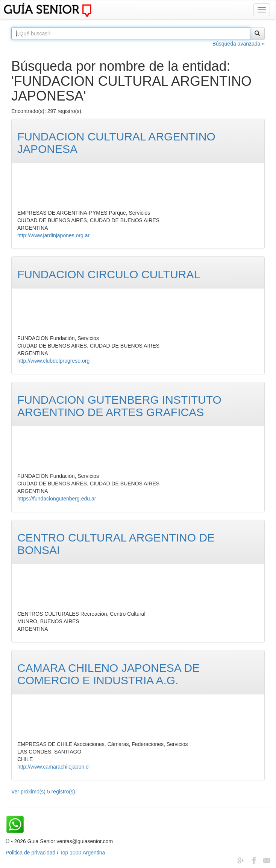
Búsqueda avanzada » (239, 44)
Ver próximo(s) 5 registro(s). (44, 792)
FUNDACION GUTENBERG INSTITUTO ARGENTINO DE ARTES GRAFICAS (119, 406)
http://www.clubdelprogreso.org (53, 361)
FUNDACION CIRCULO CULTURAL (109, 274)
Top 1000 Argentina (83, 853)
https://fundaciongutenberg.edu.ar (57, 499)
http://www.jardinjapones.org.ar (53, 235)
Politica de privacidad (30, 853)
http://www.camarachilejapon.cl (53, 767)
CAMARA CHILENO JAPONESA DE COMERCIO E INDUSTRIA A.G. (108, 674)
